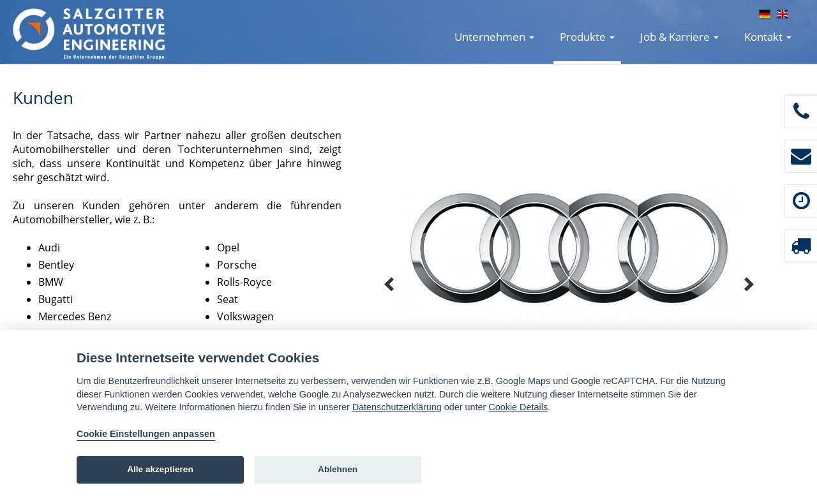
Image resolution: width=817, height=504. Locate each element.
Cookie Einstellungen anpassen (146, 434)
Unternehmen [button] (494, 37)
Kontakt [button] (768, 37)
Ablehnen (338, 469)
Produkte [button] (587, 37)
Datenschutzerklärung (397, 407)
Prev (389, 285)
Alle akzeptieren (160, 469)
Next (749, 285)
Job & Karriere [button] (679, 37)
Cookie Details (518, 407)
